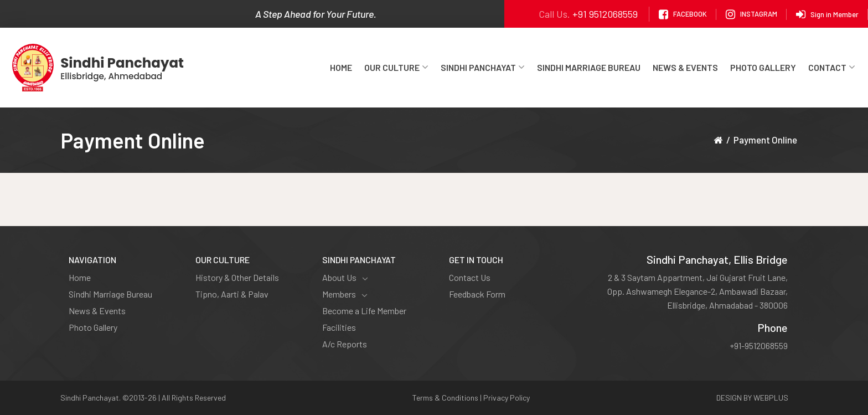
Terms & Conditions (445, 398)
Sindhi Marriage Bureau (589, 67)
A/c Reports (345, 344)
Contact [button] (832, 67)
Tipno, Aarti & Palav (232, 294)
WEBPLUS (771, 398)
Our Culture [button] (396, 67)
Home (341, 67)
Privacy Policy (507, 398)
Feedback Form (477, 294)
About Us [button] (345, 278)
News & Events (685, 67)
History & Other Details (237, 277)
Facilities (339, 327)
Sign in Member (827, 14)
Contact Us (470, 277)
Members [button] (345, 294)
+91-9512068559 (759, 345)
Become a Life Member (364, 311)
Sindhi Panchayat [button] (483, 67)
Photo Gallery (763, 67)
